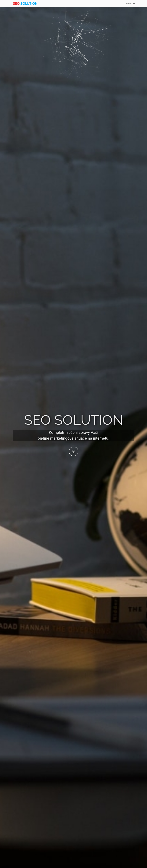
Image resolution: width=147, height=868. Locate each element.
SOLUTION (25, 4)
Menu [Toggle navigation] (130, 4)
